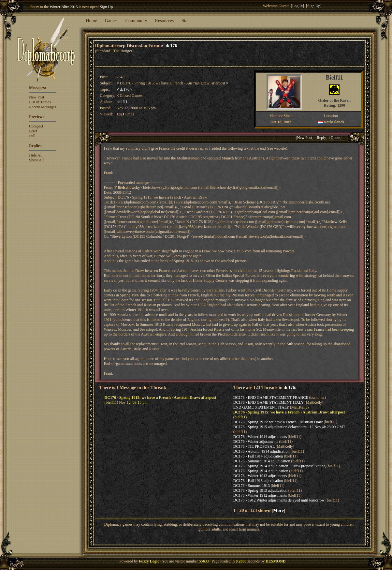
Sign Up (107, 7)
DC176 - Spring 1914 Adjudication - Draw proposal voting (279, 466)
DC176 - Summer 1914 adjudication (262, 461)
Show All (36, 160)
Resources (165, 21)
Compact (36, 126)
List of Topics (40, 102)
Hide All (36, 155)
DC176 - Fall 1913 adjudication (258, 481)
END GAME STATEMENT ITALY (261, 407)
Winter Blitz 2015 (64, 7)
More (278, 510)
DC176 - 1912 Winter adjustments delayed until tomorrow (279, 500)
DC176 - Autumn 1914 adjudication (261, 451)
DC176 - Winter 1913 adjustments (260, 476)
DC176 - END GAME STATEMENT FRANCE (271, 397)
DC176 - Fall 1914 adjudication (258, 456)
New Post (36, 97)
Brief (33, 131)
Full (32, 136)
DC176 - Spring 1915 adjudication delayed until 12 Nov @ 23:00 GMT (289, 427)
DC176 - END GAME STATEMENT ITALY (269, 402)
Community (136, 21)
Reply (321, 138)
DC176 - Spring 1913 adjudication (260, 490)
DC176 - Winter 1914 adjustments (260, 437)
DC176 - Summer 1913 (252, 486)
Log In (298, 6)
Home (92, 21)
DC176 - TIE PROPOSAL (254, 446)
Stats (186, 21)
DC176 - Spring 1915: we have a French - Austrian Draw (278, 422)
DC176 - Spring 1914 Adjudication (261, 471)
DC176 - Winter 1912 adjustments (260, 495)
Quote (335, 138)
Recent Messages (43, 107)
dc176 (171, 46)
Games (111, 21)
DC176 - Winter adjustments (256, 442)
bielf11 (122, 102)
